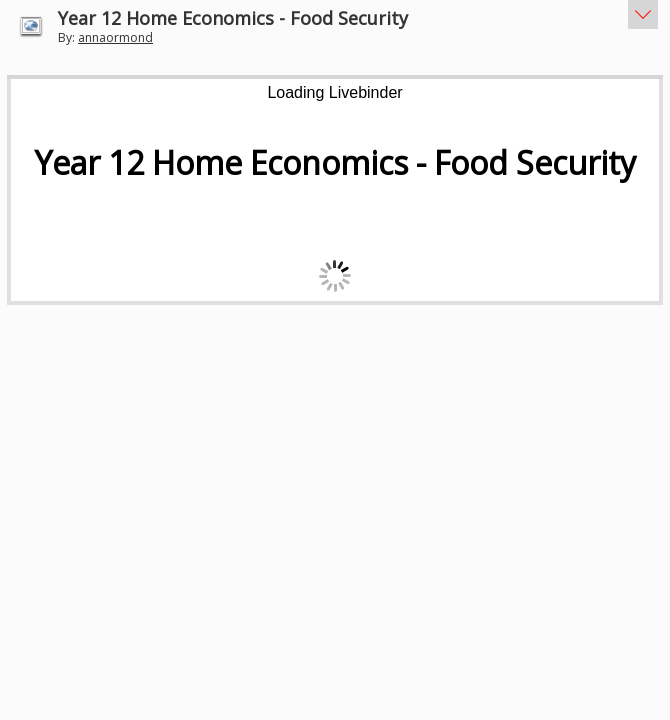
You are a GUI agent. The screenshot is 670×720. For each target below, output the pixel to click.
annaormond (115, 37)
